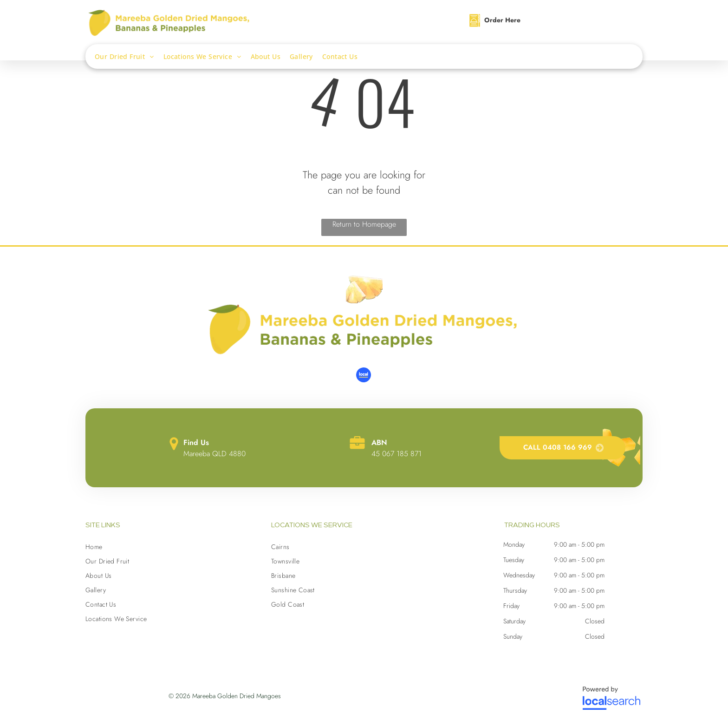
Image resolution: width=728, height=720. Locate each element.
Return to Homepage (364, 224)
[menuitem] (129, 56)
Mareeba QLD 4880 (214, 454)
